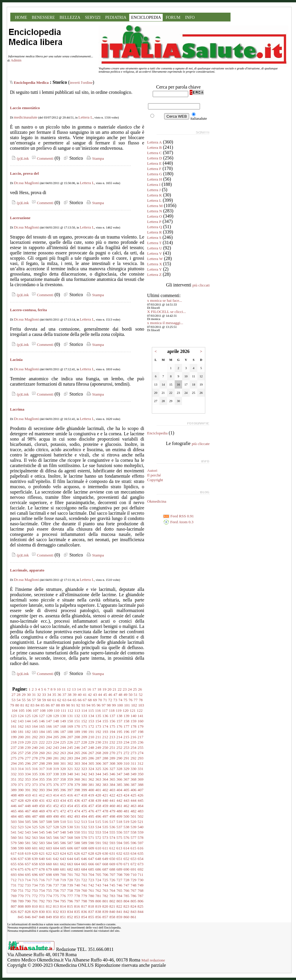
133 (84, 716)
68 (90, 700)
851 (63, 917)
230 (98, 742)
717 (49, 880)
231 (105, 742)
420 (98, 795)
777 (70, 896)
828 (28, 912)
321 (70, 769)
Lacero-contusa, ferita (28, 310)
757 (63, 890)
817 (84, 906)
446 (14, 806)
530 (70, 827)
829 (35, 912)
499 (120, 816)
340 (70, 774)
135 (98, 716)
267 (91, 753)
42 (90, 695)
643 (63, 859)
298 (42, 763)
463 (134, 806)
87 (53, 705)
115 (91, 710)
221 (35, 742)
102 (134, 705)
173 (98, 726)
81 (22, 705)
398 (77, 790)
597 (141, 843)
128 (49, 716)
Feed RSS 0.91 (178, 516)
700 (63, 875)
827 (21, 912)
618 (21, 853)
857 (105, 917)
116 (98, 710)
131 (70, 716)
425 (133, 795)
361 (84, 779)
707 (112, 875)
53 (13, 700)
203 (42, 737)
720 (70, 880)
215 (126, 737)
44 (100, 695)
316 (35, 769)
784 (120, 896)
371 (21, 785)
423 (119, 795)
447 (21, 806)
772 (35, 896)
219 (21, 742)
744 (105, 885)
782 (105, 896)
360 (77, 779)
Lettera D (155, 158)
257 (21, 753)
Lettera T (154, 243)
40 (80, 695)
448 (28, 806)
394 (49, 790)
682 (70, 869)
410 (28, 795)
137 (112, 716)
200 (21, 737)
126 (35, 716)
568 (70, 837)
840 (112, 912)
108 (43, 710)
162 (21, 726)
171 (84, 726)
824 (133, 906)
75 (125, 700)
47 (115, 695)
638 (28, 859)
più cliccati (201, 285)
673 (141, 864)
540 (141, 827)
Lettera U (155, 248)
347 (120, 774)
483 (141, 811)
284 (77, 758)
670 (120, 864)
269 (105, 753)
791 (35, 901)
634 (134, 853)
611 (105, 848)
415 (63, 795)
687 (105, 869)
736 (49, 885)
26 (140, 689)
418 (84, 795)
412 (42, 795)
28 (19, 695)
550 (77, 832)
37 (64, 695)
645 (77, 859)
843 (134, 912)
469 (42, 811)
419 (91, 795)
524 (28, 827)
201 (28, 737)
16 (89, 689)
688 (112, 869)
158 (127, 721)
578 (141, 837)
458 (98, 806)
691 (134, 869)
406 (134, 790)
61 (54, 700)
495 (91, 816)
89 (63, 705)
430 (35, 800)
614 (126, 848)
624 (63, 853)
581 (28, 843)
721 (77, 880)
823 (126, 906)
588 (77, 843)
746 (120, 885)
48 (120, 695)
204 (49, 737)
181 (21, 732)
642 (56, 859)
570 (84, 837)
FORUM (173, 17)
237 (14, 747)
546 (49, 832)
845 (21, 917)
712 (14, 880)
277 (28, 758)
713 (21, 880)
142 (14, 721)
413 (49, 795)
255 (141, 747)
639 (35, 859)
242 (49, 747)
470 (49, 811)
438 (91, 800)
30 (29, 695)
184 (42, 732)
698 (49, 875)
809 (28, 906)
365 (112, 779)
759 (77, 890)
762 (98, 890)
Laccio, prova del (24, 173)
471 (56, 811)
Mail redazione (153, 960)
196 (127, 732)
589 (84, 843)
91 (73, 705)
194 (112, 732)
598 (14, 848)
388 (141, 785)
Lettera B (154, 147)
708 (120, 875)
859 (120, 917)
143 (21, 721)
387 (134, 785)
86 (48, 705)
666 (91, 864)
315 (28, 769)
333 (21, 774)
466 (21, 811)
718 (56, 880)
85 (43, 705)
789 (21, 901)
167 (56, 726)
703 (84, 875)
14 (79, 689)
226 (70, 742)
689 (120, 869)
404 (120, 790)
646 (84, 859)
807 (14, 906)
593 (112, 843)
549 (70, 832)
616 (140, 848)
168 (63, 726)
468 (35, 811)
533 (91, 827)
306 (98, 763)
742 (91, 885)
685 (91, 869)
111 (64, 710)
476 (91, 811)
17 (94, 689)
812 (49, 906)
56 (29, 700)
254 (134, 747)
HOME (21, 17)
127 (42, 716)
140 (134, 716)
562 (28, 837)
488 (42, 816)
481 (127, 811)
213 (112, 737)
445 (141, 800)
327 (112, 769)
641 (49, 859)
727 (120, 880)
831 (49, 912)
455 (77, 806)
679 (49, 869)
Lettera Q (155, 227)
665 (84, 864)
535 (105, 827)
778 (77, 896)
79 (12, 705)
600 (28, 848)
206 (63, 737)
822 (119, 906)
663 (70, 864)
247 (84, 747)
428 (21, 800)
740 (77, 885)
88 (58, 705)
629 (98, 853)
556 (120, 832)
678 (42, 869)
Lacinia (16, 360)
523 (21, 827)
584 (49, 843)
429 (28, 800)
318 (49, 769)
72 (110, 700)
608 (84, 848)
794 (56, 901)
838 (98, 912)
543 (28, 832)
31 (34, 695)
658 (35, 864)
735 (42, 885)
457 (91, 806)
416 (70, 795)
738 (63, 885)
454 (70, 806)
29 (24, 695)
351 (14, 779)
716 (42, 880)
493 (77, 816)
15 (84, 689)
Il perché (154, 475)
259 (35, 753)
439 (98, 800)
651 (120, 859)
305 (91, 763)
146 (42, 721)
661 (56, 864)
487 (35, 816)
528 (56, 827)
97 (104, 705)
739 (70, 885)
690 (127, 869)
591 (98, 843)
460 (112, 806)
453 (63, 806)
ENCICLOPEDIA (146, 17)
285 (84, 758)
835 (77, 912)
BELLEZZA (70, 17)
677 (35, 869)
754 (42, 890)
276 (21, 758)
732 (21, 885)
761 (91, 890)
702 (77, 875)
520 (133, 822)
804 (127, 901)
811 (42, 906)
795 (63, 901)
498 (112, 816)
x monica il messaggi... (165, 323)
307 (105, 763)
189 (77, 732)
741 (84, 885)
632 (120, 853)
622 (49, 853)
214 (119, 737)
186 (56, 732)
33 (44, 695)
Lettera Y (154, 269)
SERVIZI (93, 17)
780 (91, 896)
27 (13, 695)
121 (133, 710)
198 (141, 732)
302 (70, 763)
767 (134, 890)
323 (84, 769)
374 (42, 785)
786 (134, 896)
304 (84, 763)
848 (42, 917)
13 (74, 689)
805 (134, 901)
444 (134, 800)
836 (84, 912)
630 (105, 853)
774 (49, 896)
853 (77, 917)
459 (105, 806)
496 (98, 816)
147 (49, 721)
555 (112, 832)
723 (91, 880)
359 (70, 779)
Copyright (155, 480)
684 (84, 869)
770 (21, 896)
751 (21, 890)
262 (56, 753)
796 (70, 901)
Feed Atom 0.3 (178, 522)
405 (127, 790)
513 (84, 822)
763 (105, 890)
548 (63, 832)
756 (56, 890)
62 (59, 700)
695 (28, 875)
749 (141, 885)
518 (119, 822)
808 (21, 906)
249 (98, 747)
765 (120, 890)
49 (125, 695)
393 (42, 790)
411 (35, 795)
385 (120, 785)
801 (105, 901)
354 (35, 779)
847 (35, 917)
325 (98, 769)
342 (84, 774)
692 (141, 869)
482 (134, 811)
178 (134, 726)
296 (28, 763)
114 (84, 710)
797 (77, 901)
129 (56, 716)
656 (21, 864)
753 (35, 890)
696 (35, 875)
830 (42, 912)
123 (14, 716)
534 (98, 827)
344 (98, 774)
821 (112, 906)
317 (42, 769)
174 (105, 726)
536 (112, 827)
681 (63, 869)
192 (98, 732)
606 (70, 848)
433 (56, 800)
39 (74, 695)
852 (70, 917)
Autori (152, 470)
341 (77, 774)
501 (134, 816)
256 (14, 753)
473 (70, 811)
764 (112, 890)
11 (64, 689)
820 (105, 906)
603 (49, 848)
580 (21, 843)
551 (84, 832)
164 (35, 726)
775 (56, 896)
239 (28, 747)
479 (112, 811)
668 (105, 864)
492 (70, 816)
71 (105, 700)
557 (127, 832)
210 (91, 737)
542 (21, 832)
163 (28, 726)
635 (141, 853)
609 (91, 848)
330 (134, 769)
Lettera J (154, 190)
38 (69, 695)
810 (35, 906)
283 (70, 758)
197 (134, 732)
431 (42, 800)
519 (126, 822)
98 (109, 705)
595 (127, 843)
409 (21, 795)
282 (63, 758)
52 (141, 695)
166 (49, 726)
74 (120, 700)
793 (49, 901)
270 (112, 753)
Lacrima (17, 409)
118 (112, 710)
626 (77, 853)
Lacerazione (20, 218)
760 (84, 890)
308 (112, 763)
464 (141, 806)
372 (28, 785)
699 (56, 875)
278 (35, 758)
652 (127, 859)
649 (105, 859)
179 (141, 726)
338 (56, 774)
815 (70, 906)
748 (134, 885)
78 (141, 700)
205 (56, 737)
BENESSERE (43, 17)
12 (69, 689)
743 (98, 885)
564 (42, 837)
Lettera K (155, 195)
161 (14, 726)
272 (127, 753)
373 (35, 785)
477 (98, 811)
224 (56, 742)
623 (56, 853)
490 (56, 816)
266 (84, 753)
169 (70, 726)
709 (127, 875)
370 (14, 785)
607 (77, 848)
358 (63, 779)
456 (84, 806)
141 (141, 716)
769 (14, 896)
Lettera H (155, 179)
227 (77, 742)
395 (56, 790)
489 (49, 816)
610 (98, 848)
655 (14, 864)
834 (70, 912)
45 (105, 695)
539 (134, 827)
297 (35, 763)
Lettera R (154, 232)
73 (115, 700)
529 (63, 827)
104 (14, 710)
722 (84, 880)
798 (84, 901)
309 (120, 763)
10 (59, 689)
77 (136, 700)
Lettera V (154, 253)
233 (120, 742)
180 (14, 732)
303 (77, 763)
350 (141, 774)
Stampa (95, 158)
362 (91, 779)
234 (127, 742)
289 (112, 758)
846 (28, 917)
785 (127, 896)
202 (35, 737)
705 (98, 875)
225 (63, 742)
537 (120, 827)
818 (91, 906)
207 (70, 737)
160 (141, 721)
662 (63, 864)
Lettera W (155, 259)
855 (91, 917)
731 (14, 885)
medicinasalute (26, 117)
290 (120, 758)
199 (14, 737)
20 (109, 689)
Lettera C (154, 153)
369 (141, 779)
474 (77, 811)
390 (21, 790)
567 (63, 837)
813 (56, 906)
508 (49, 822)
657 (28, 864)
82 (27, 705)
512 (77, 822)
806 (141, 901)
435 (70, 800)
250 (105, 747)
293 (141, 758)
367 (127, 779)
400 (91, 790)
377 (63, 785)
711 (141, 875)
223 (49, 742)
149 (63, 721)
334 (28, 774)
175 (112, 726)
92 (78, 705)
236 (141, 742)
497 (105, 816)
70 (100, 700)
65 (74, 700)
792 (42, 901)
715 (35, 880)
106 (28, 710)
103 (141, 705)
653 (134, 859)
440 (105, 800)
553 (98, 832)
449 (35, 806)
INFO (190, 17)
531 (77, 827)
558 (134, 832)
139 (127, 716)
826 (14, 912)
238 (21, 747)
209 (84, 737)
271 (120, 753)
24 (130, 689)
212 (105, 737)
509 (56, 822)
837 (91, 912)
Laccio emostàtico (25, 108)
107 (36, 710)
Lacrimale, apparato (27, 570)
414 (56, 795)
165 (42, 726)
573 (105, 837)
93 (83, 705)
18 (99, 689)
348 (127, 774)
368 (134, 779)
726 (112, 880)
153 (91, 721)
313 (14, 769)
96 (99, 705)
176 (120, 726)
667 (98, 864)
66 (80, 700)
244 (63, 747)
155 (105, 721)
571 (91, 837)
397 (70, 790)
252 (120, 747)
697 (42, 875)
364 (105, 779)
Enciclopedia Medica (31, 82)
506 (35, 822)
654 (141, 859)
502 (141, 816)
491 (63, 816)
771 (28, 896)
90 (68, 705)
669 (112, 864)
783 (112, 896)
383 (105, 785)
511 (70, 822)
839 (105, 912)
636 (14, 859)
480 (120, 811)
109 (50, 710)
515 (98, 822)
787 (141, 896)
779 (84, 896)
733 (28, 885)
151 (77, 721)
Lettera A (154, 142)
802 (112, 901)
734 (35, 885)
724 (98, 880)
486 (28, 816)
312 (140, 763)
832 (56, 912)
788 (14, 901)
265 (77, 753)
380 (84, 785)
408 (14, 795)
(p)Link (19, 158)
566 (56, 837)
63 (64, 700)
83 (32, 705)
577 (134, 837)
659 (42, 864)
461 (120, 806)
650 (112, 859)
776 (63, 896)
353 (28, 779)
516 (105, 822)
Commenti (42, 158)
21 (114, 689)
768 (141, 890)
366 (120, 779)
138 (120, 716)
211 (98, 737)
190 (84, 732)
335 (35, 774)
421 (105, 795)
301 (63, 763)
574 (112, 837)
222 (42, 742)
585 (56, 843)
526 (42, 827)
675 (21, 869)
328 (120, 769)
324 (91, 769)
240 (35, 747)
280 (49, 758)
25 (135, 689)
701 (70, 875)
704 (91, 875)
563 (35, 837)
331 (141, 769)
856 (98, 917)
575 (120, 837)
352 (21, 779)
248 (91, 747)
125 (28, 716)
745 (112, 885)
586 (63, 843)
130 (63, 716)
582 (35, 843)
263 (63, 753)
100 (120, 705)
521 (140, 822)
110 (57, 710)
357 (56, 779)
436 (77, 800)
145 (35, 721)
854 (84, 917)
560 (14, 837)
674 (14, 869)
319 (56, 769)
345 (105, 774)
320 (63, 769)
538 (127, 827)
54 (19, 700)
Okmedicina (157, 501)
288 (105, 758)
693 (14, 875)
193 (105, 732)
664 (77, 864)
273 (134, 753)
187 (63, 732)
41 (85, 695)
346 (112, 774)
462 (127, 806)
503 (14, 822)
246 (77, 747)
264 (70, 753)
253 (127, 747)
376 (56, 785)
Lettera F (154, 169)
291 (127, 758)
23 (125, 689)
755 (49, 890)
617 (14, 853)
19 (104, 689)
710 (134, 875)
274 (141, 753)
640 (42, 859)
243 (56, 747)
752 (28, 890)
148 (56, 721)
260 (42, 753)
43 (95, 695)
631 (112, 853)
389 (14, 790)
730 (141, 880)
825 (140, 906)
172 (91, 726)
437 (84, 800)
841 (120, 912)
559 (141, 832)
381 (91, 785)
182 (28, 732)
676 (28, 869)
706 (105, 875)
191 (91, 732)
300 (56, 763)
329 (127, 769)
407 (141, 790)
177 (127, 726)
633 (127, 853)
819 (98, 906)
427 (14, 800)
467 (28, 811)
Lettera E (154, 163)
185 (49, 732)
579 (14, 843)
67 (85, 700)
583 (42, 843)
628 (91, 853)
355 (42, 779)
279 (42, 758)
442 (120, 800)
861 (134, 917)
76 (131, 700)
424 (126, 795)
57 (34, 700)
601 (35, 848)
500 (127, 816)
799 (91, 901)
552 (91, 832)
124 (21, 716)
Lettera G (155, 174)
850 (56, 917)
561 (21, 837)
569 (77, 837)
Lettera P (154, 222)
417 (77, 795)
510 (63, 822)
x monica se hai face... (165, 300)
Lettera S (154, 237)
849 (49, 917)
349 (134, 774)
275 (14, 758)
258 (28, 753)
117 (105, 710)
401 (98, 790)
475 (84, 811)
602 (42, 848)
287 (98, 758)
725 (105, 880)
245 (70, 747)
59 (44, 700)
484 (14, 816)
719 (63, 880)
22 (120, 689)
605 (63, 848)
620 (35, 853)
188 (70, 732)
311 (134, 763)
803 (120, 901)
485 (21, 816)
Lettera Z (154, 275)
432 (49, 800)
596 (134, 843)
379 (77, 785)
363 (98, 779)
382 (98, 785)
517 (112, 822)
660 (49, 864)
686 (98, 869)
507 (42, 822)
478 (105, 811)
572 (98, 837)
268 (98, 753)
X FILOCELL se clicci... (166, 312)
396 (63, 790)
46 (110, 695)
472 (63, 811)
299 (49, 763)
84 (37, 705)
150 (70, 721)
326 (105, 769)
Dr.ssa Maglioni (26, 183)
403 (112, 790)
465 (14, 811)
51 (136, 695)
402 (105, 790)
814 (63, 906)
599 (21, 848)
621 (42, 853)
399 (84, 790)
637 (21, 859)
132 (77, 716)
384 (112, 785)
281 (56, 758)
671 (127, 864)
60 (49, 700)
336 (42, 774)
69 (95, 700)
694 (21, 875)
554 (105, 832)
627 (84, 853)
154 (98, 721)
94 (88, 705)
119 (119, 710)
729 (134, 880)
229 (91, 742)
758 (70, 890)
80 (17, 705)
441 (112, 800)
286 (91, 758)
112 (70, 710)
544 (35, 832)
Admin (16, 60)
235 (134, 742)
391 (28, 790)
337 (49, 774)
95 (94, 705)
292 (134, 758)
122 (140, 710)
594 (120, 843)
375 (49, 785)
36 (59, 695)
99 (114, 705)
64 (69, 700)
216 (133, 737)
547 (56, 832)
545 (42, 832)
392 (35, 790)
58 (39, 700)
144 (28, 721)
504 (21, 822)
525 (35, 827)
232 (112, 742)
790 (28, 901)
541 (14, 832)
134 (91, 716)
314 (21, 769)
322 (77, 769)
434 (63, 800)
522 (14, 827)
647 (91, 859)
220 (28, 742)
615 (133, 848)
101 (127, 705)
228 (84, 742)
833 (63, 912)
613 (119, 848)
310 (127, 763)
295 (21, 763)
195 (120, 732)
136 (105, 716)
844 (141, 912)
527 (49, 827)
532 (84, 827)
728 (127, 880)
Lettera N (155, 211)
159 (134, 721)
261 (49, 753)
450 (42, 806)
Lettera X (155, 264)
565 (49, 837)
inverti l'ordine (81, 82)
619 (28, 853)
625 (70, 853)
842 (127, 912)
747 (127, 885)
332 (14, 774)
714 (28, 880)
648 (98, 859)
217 (140, 737)
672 (134, 864)
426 (140, 795)
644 (70, 859)
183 (35, 732)
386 (127, 785)
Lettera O (155, 216)
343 (91, 774)
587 (70, 843)
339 (63, 774)
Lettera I (154, 185)
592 (105, 843)
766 (127, 890)
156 (112, 721)
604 (56, 848)
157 (120, 721)
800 (98, 901)
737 (56, 885)
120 (126, 710)
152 (84, 721)
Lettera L (86, 117)
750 (14, 890)
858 (112, 917)
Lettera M (155, 206)
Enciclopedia (157, 433)
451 (49, 806)
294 (14, 763)
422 (112, 795)
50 (131, 695)
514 (91, 822)
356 (49, 779)
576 (127, 837)
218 (14, 742)
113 (77, 710)
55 (24, 700)
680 (56, 869)
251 (112, 747)
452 (56, 806)
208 (77, 737)
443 (127, 800)
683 (77, 869)
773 (42, 896)
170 (77, 726)
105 (21, 710)
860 (127, 917)
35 (54, 695)
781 (98, 896)
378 (70, 785)
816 (77, 906)
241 (42, 747)
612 (112, 848)
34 (49, 695)
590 (91, 843)
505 (28, 822)
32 (39, 695)
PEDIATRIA (116, 17)
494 (84, 816)
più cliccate (201, 444)
